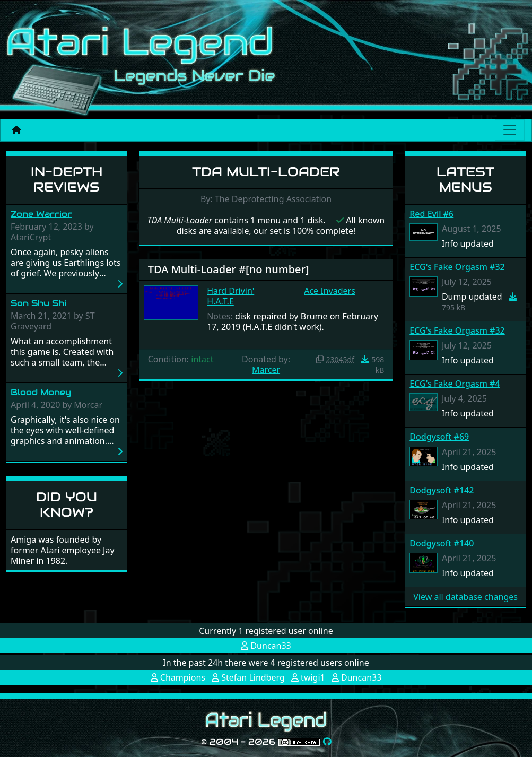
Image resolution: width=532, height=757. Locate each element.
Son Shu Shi (38, 303)
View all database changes (465, 597)
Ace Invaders (330, 291)
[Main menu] (510, 130)
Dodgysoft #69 (439, 437)
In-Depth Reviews (67, 179)
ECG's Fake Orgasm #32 (457, 267)
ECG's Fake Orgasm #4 (455, 384)
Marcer (266, 370)
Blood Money (41, 392)
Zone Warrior (41, 214)
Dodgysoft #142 (442, 490)
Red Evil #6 (431, 214)
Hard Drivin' (230, 291)
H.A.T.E (220, 301)
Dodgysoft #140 (442, 543)
